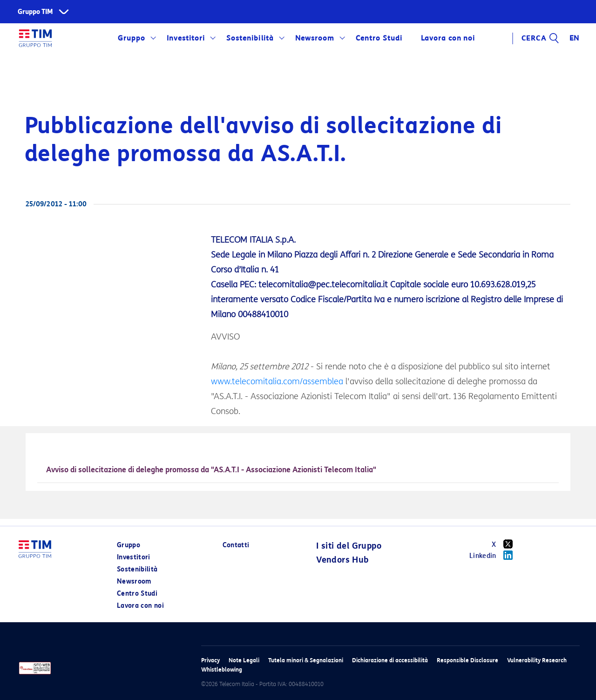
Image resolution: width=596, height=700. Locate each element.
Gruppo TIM (35, 12)
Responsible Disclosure (467, 660)
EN (575, 38)
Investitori (186, 38)
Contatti (236, 545)
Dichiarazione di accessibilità (390, 660)
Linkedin (494, 555)
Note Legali (244, 660)
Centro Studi (379, 38)
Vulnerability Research (537, 660)
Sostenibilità (250, 38)
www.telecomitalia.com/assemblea (277, 381)
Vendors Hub (342, 560)
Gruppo (132, 38)
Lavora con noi (448, 38)
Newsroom (315, 38)
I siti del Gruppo (349, 546)
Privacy (210, 660)
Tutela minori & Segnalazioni (306, 660)
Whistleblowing (222, 669)
